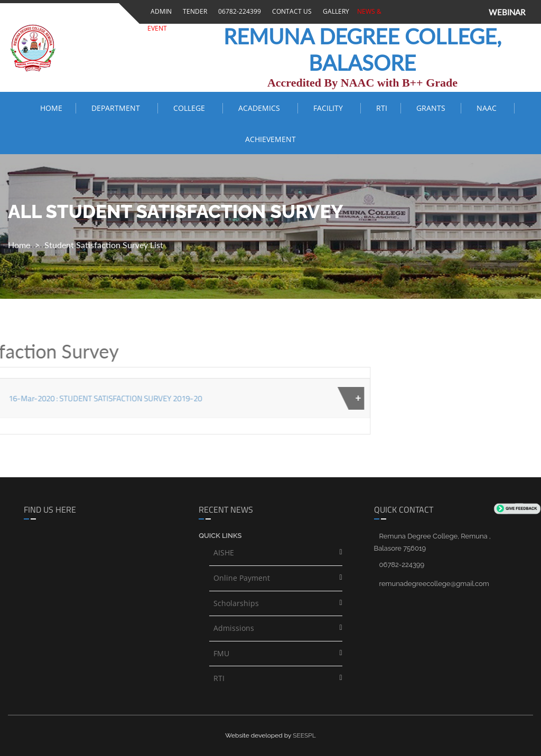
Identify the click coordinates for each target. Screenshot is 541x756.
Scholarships (236, 603)
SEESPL (304, 735)
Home (51, 108)
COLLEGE (191, 108)
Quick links (220, 536)
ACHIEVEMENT (270, 139)
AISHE (224, 552)
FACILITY (330, 108)
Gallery (334, 11)
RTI (382, 108)
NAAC (489, 108)
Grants (432, 108)
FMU (221, 653)
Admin (160, 11)
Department (118, 108)
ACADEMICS (261, 108)
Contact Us (290, 11)
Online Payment (242, 578)
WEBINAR (507, 12)
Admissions (234, 628)
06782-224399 (238, 11)
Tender (193, 11)
